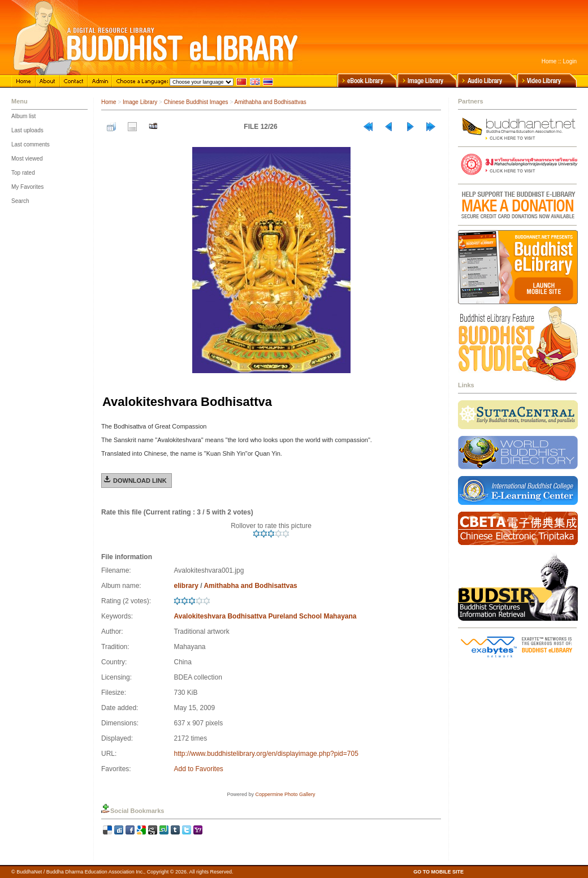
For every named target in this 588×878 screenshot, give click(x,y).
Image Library (140, 102)
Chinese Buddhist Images (196, 102)
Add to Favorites (198, 769)
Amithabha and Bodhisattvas (270, 102)
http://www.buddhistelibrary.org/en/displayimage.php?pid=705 (266, 754)
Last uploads (27, 130)
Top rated (23, 173)
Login (570, 61)
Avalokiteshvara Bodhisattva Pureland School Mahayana (265, 616)
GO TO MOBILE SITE (438, 872)
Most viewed (27, 159)
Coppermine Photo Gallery (285, 794)
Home (549, 61)
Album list (23, 116)
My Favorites (27, 187)
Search (20, 201)
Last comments (31, 144)
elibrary (186, 586)
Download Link (140, 481)
